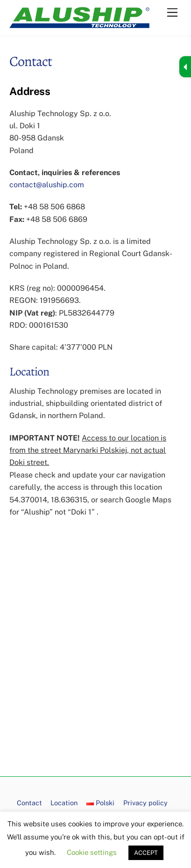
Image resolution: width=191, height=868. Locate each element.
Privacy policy (145, 803)
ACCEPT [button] (146, 853)
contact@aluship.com (47, 185)
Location (64, 803)
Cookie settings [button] (92, 852)
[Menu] (172, 13)
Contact (29, 803)
